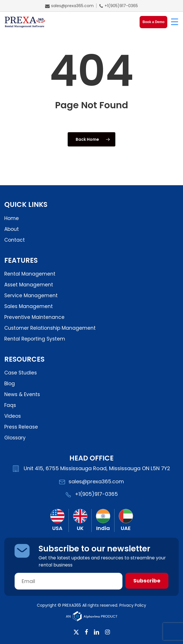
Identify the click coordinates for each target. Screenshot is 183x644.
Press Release (21, 427)
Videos (13, 416)
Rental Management (30, 274)
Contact (15, 240)
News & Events (22, 394)
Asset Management (29, 285)
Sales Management (29, 306)
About (12, 229)
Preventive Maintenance (34, 317)
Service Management (31, 295)
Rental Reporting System (35, 339)
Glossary (15, 438)
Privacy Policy (133, 605)
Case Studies (21, 373)
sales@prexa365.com (69, 6)
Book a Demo (153, 22)
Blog (10, 384)
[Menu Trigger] (174, 22)
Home (12, 218)
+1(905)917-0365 (119, 6)
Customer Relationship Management (50, 328)
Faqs (10, 405)
